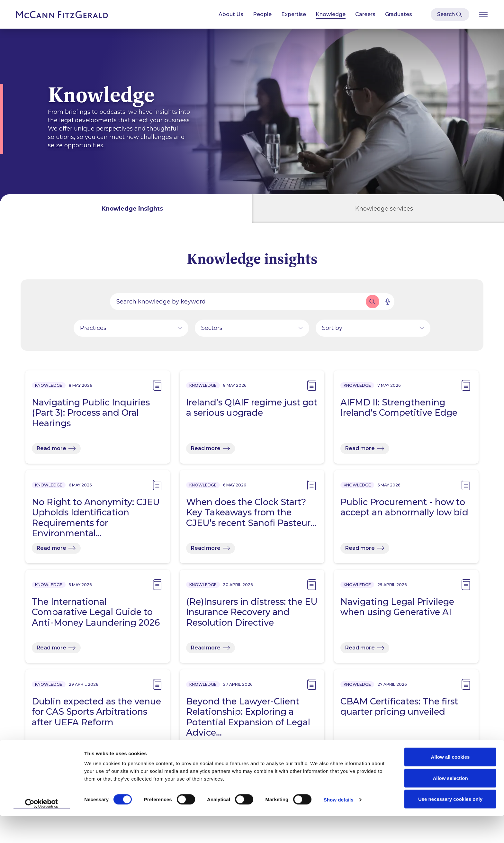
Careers (365, 14)
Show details (339, 826)
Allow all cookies (450, 784)
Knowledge (331, 14)
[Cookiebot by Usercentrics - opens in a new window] (42, 830)
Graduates (399, 14)
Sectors (212, 330)
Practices (93, 330)
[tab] (126, 209)
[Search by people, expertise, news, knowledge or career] (237, 303)
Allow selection (450, 805)
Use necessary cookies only (450, 826)
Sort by (332, 330)
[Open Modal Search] (450, 14)
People (262, 14)
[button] (373, 303)
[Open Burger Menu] (483, 14)
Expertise (294, 14)
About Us (231, 14)
